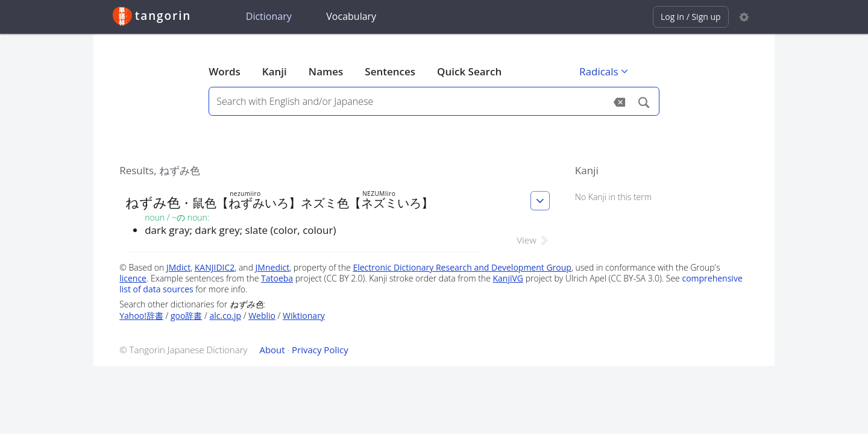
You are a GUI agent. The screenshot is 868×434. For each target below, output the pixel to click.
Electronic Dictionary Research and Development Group (462, 267)
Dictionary (269, 16)
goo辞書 (186, 316)
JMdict (178, 267)
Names (326, 71)
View (533, 240)
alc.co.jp (225, 316)
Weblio (262, 316)
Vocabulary (351, 16)
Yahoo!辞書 (141, 316)
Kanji (275, 71)
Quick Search (469, 71)
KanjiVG (508, 278)
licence (133, 278)
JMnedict (273, 267)
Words (225, 71)
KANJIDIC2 (215, 267)
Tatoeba (277, 278)
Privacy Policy (320, 350)
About (272, 350)
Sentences (390, 71)
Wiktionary (304, 316)
